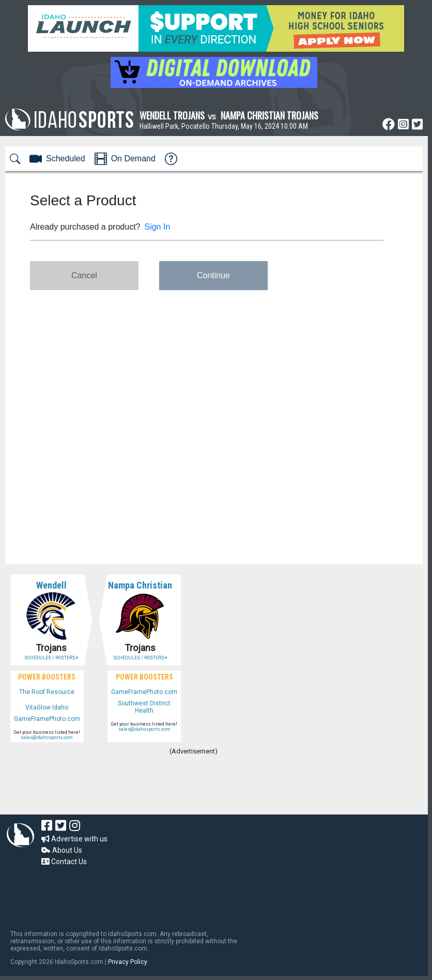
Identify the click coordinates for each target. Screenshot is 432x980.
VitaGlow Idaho (47, 707)
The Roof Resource (47, 692)
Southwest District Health (144, 707)
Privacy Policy (128, 962)
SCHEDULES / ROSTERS (51, 658)
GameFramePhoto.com (47, 719)
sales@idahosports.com (47, 737)
